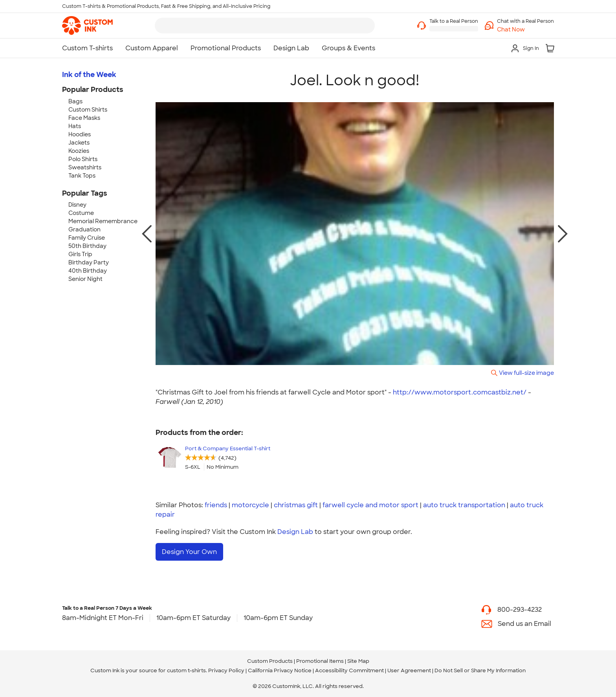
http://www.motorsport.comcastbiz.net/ (460, 392)
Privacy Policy (226, 670)
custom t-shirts (186, 670)
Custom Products (270, 661)
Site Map (358, 661)
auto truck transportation (464, 505)
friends (216, 505)
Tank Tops (82, 176)
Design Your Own (189, 552)
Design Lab (295, 532)
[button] (525, 30)
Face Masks (84, 118)
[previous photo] (147, 234)
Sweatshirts (85, 167)
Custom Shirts (88, 110)
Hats (75, 126)
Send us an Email (524, 623)
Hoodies (80, 134)
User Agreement (409, 670)
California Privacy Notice (280, 670)
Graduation (84, 229)
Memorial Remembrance (103, 221)
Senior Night (85, 279)
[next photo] (563, 234)
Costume (81, 213)
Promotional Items (320, 661)
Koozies (79, 151)
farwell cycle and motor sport (370, 505)
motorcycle (250, 505)
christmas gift (296, 505)
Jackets (79, 143)
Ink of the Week (89, 75)
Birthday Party (89, 262)
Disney (77, 205)
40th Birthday (88, 271)
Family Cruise (87, 238)
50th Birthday (87, 246)
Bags (75, 101)
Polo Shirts (83, 159)
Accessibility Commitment (349, 670)
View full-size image (526, 373)
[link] (87, 26)
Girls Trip (80, 254)
